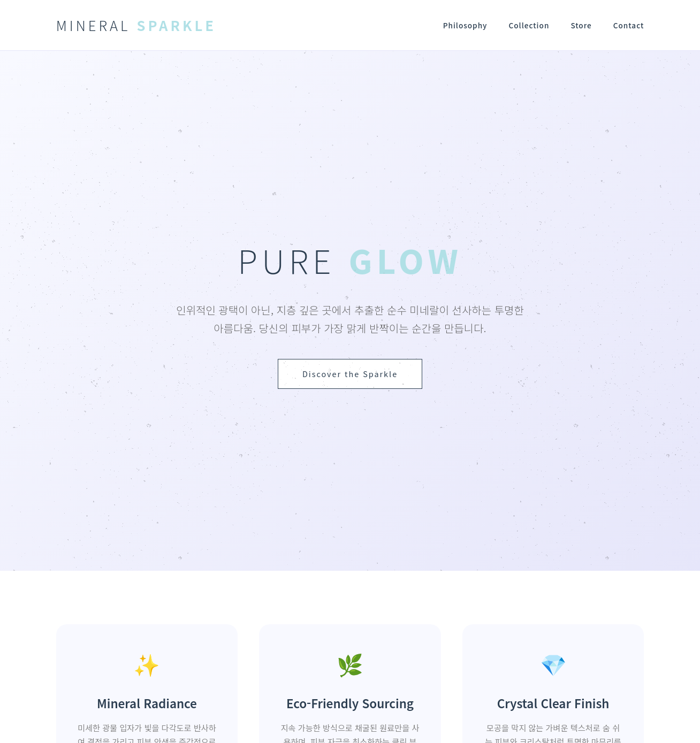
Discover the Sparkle (350, 374)
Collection (529, 25)
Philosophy (465, 25)
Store (581, 25)
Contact (629, 25)
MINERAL (136, 25)
